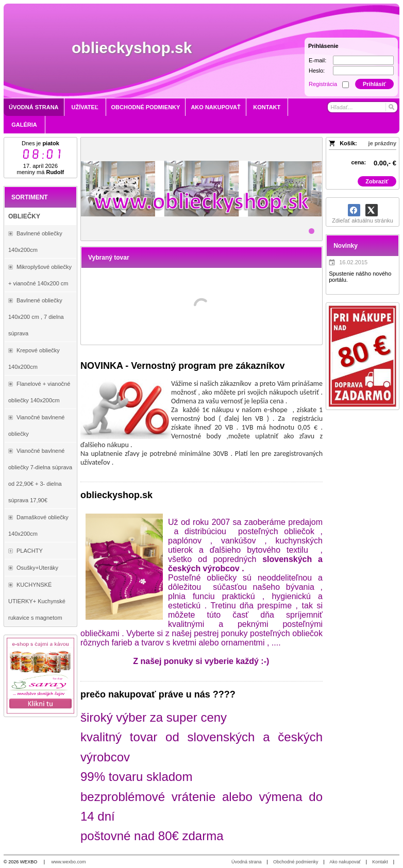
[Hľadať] (391, 107)
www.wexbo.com (69, 862)
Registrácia (323, 84)
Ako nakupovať (345, 862)
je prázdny (382, 143)
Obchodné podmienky (296, 862)
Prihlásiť (374, 84)
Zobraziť (377, 181)
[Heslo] (363, 71)
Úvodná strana (247, 862)
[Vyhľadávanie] (362, 107)
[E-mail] (363, 60)
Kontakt (380, 862)
